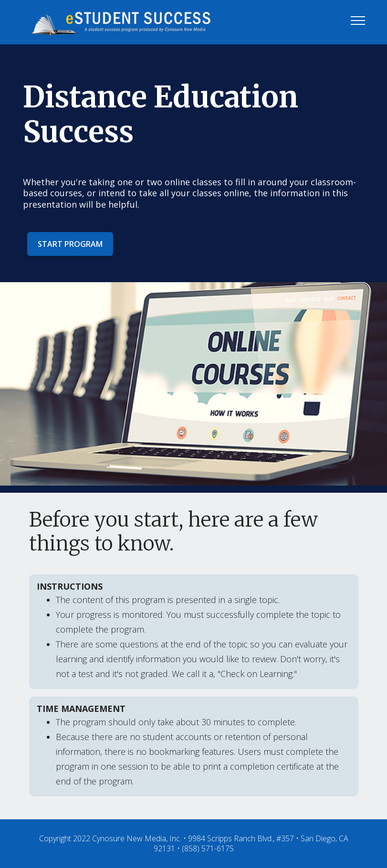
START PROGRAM (70, 244)
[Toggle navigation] (358, 20)
